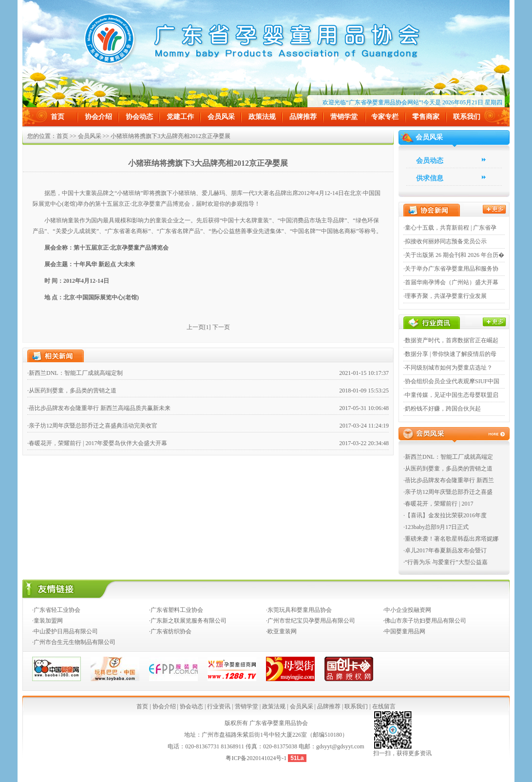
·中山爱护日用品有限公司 (65, 631)
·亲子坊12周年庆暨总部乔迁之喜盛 (448, 492)
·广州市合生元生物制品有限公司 (74, 642)
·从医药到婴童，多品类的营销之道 (72, 391)
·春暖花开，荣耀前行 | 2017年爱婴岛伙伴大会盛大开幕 (97, 443)
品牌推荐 (303, 117)
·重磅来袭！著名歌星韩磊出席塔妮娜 (451, 539)
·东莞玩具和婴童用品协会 (299, 610)
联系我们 (467, 117)
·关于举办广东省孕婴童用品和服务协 (451, 269)
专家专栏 (385, 117)
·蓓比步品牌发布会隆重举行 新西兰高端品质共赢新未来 (99, 408)
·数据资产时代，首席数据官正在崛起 (451, 340)
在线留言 (384, 706)
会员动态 (430, 161)
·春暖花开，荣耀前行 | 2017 (438, 504)
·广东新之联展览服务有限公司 (188, 621)
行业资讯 (219, 706)
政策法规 (262, 117)
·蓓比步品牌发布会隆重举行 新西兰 (449, 480)
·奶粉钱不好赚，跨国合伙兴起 (442, 409)
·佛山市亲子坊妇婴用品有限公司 (425, 621)
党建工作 (180, 117)
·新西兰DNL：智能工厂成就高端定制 (75, 373)
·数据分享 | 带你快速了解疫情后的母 (450, 354)
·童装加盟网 (47, 621)
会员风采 (221, 117)
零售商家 (426, 117)
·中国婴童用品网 (404, 631)
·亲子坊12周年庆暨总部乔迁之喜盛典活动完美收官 (92, 426)
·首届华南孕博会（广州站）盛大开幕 (451, 282)
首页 (57, 117)
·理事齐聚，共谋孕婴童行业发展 (445, 296)
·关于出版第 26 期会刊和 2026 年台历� (454, 255)
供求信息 (430, 178)
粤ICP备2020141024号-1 (257, 758)
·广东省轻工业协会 (56, 610)
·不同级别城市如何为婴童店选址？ (448, 368)
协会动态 (139, 117)
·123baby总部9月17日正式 (436, 527)
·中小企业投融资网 (407, 610)
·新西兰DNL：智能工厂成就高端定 (448, 457)
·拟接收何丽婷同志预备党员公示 (445, 241)
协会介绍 (98, 117)
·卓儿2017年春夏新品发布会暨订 (445, 550)
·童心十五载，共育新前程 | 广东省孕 (450, 228)
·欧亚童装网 (281, 631)
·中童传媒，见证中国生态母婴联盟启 (451, 395)
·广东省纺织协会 (170, 631)
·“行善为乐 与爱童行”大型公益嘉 (446, 562)
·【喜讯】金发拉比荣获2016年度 (445, 515)
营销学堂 (344, 117)
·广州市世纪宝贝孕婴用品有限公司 (311, 621)
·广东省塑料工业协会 (176, 610)
